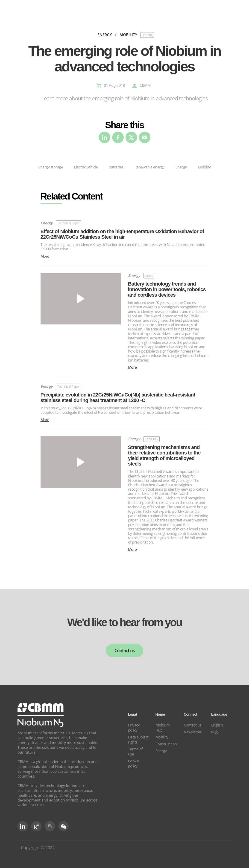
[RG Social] (36, 826)
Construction (166, 744)
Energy (181, 167)
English (217, 725)
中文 (215, 732)
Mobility (204, 167)
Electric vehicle (86, 167)
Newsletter (193, 732)
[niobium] (41, 726)
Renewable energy (149, 167)
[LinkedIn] (23, 826)
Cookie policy (134, 764)
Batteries (116, 167)
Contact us (125, 651)
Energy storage (51, 167)
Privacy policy (134, 728)
